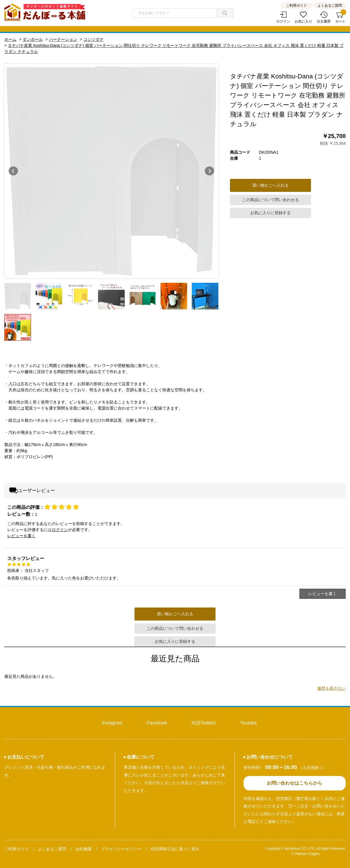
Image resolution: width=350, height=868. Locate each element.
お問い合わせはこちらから (294, 783)
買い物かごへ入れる (270, 185)
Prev (13, 171)
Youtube (248, 723)
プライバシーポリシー (121, 849)
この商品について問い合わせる (270, 200)
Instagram (112, 723)
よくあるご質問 (330, 5)
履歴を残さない (331, 688)
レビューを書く (21, 536)
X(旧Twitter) (203, 723)
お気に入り (303, 21)
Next (209, 171)
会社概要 (84, 849)
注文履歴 (324, 21)
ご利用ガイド (296, 5)
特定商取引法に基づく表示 (175, 849)
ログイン (283, 21)
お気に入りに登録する (270, 213)
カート (340, 18)
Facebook (157, 723)
